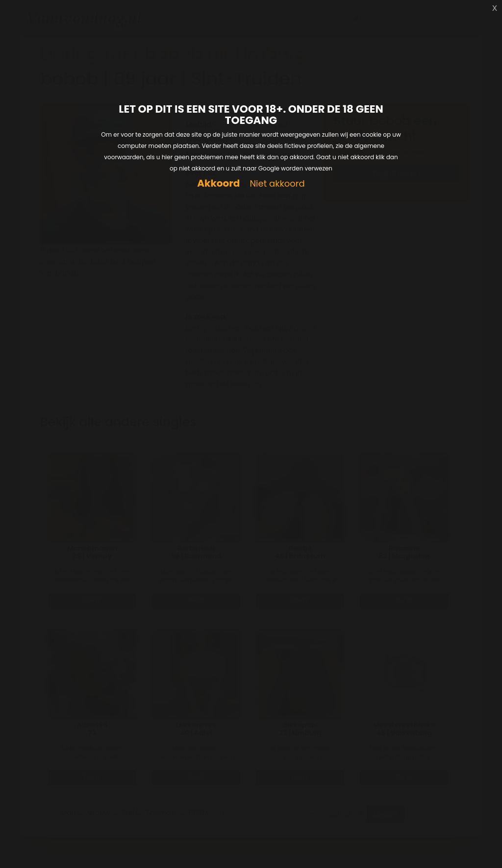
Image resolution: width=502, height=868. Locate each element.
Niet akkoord (277, 184)
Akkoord (218, 183)
